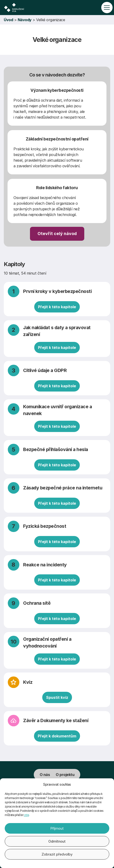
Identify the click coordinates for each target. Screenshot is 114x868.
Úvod (8, 20)
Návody (25, 20)
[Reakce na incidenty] (57, 572)
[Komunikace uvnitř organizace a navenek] (57, 418)
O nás (45, 775)
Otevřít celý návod (57, 234)
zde (27, 815)
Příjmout (57, 828)
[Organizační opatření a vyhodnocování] (57, 650)
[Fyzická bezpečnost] (57, 534)
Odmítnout (57, 841)
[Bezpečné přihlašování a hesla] (57, 457)
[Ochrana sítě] (57, 611)
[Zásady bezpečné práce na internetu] (57, 495)
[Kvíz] (57, 690)
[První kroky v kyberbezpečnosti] (57, 299)
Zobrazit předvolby (57, 854)
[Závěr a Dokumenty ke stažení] (57, 728)
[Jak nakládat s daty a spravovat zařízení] (57, 339)
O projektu (65, 775)
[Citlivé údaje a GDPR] (57, 378)
